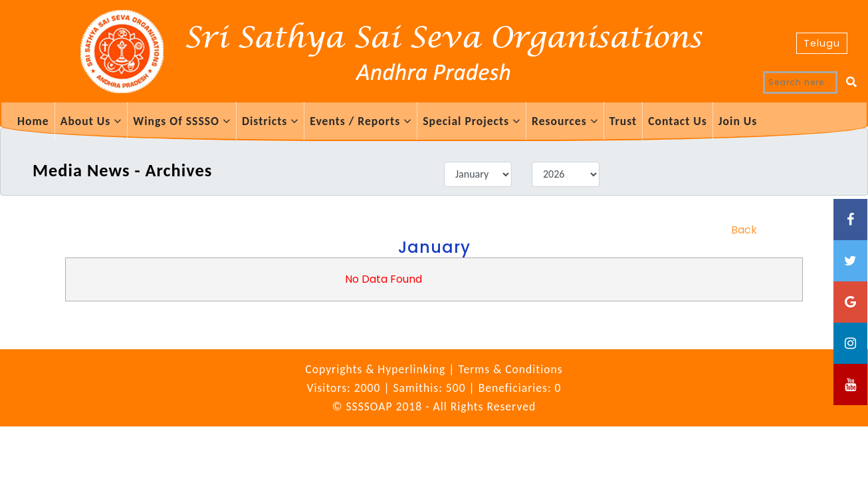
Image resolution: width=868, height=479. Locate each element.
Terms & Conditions (510, 369)
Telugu (822, 43)
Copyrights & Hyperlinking (377, 369)
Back (744, 230)
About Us (91, 121)
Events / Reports (361, 121)
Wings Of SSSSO (182, 121)
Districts (270, 121)
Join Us (738, 121)
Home (33, 121)
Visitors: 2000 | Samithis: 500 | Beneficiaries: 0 (434, 388)
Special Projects (472, 121)
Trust (623, 121)
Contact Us (678, 121)
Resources (565, 121)
